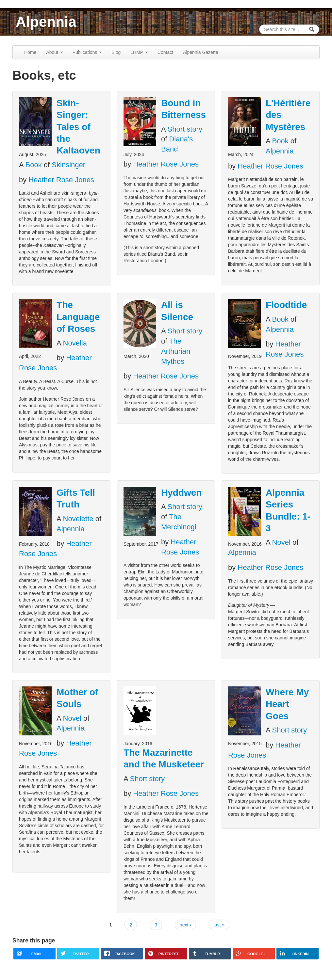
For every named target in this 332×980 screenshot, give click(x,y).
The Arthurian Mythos (176, 351)
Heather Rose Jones (61, 180)
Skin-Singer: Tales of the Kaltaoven (78, 127)
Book (34, 165)
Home (30, 52)
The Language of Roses (78, 317)
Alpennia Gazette (200, 52)
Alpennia (46, 22)
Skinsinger (68, 165)
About (54, 52)
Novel (281, 542)
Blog (116, 52)
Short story (185, 129)
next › (185, 925)
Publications (87, 52)
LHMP (139, 52)
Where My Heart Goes (287, 704)
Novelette (78, 519)
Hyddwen (181, 493)
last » (219, 925)
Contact (165, 52)
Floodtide (286, 305)
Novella (75, 343)
